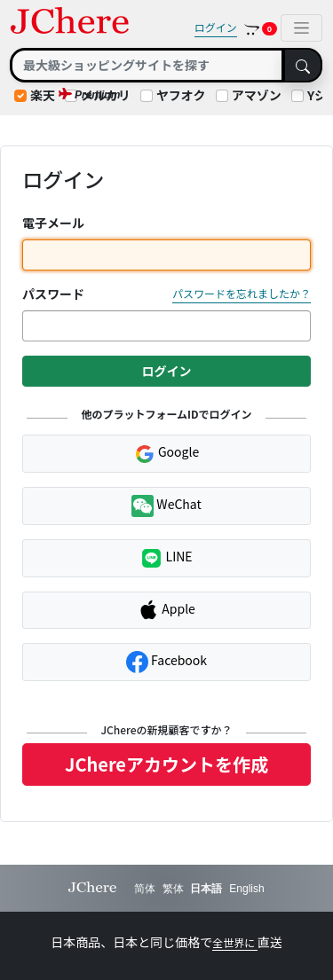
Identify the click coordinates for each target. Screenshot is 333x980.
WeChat (166, 506)
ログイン (216, 27)
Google (166, 453)
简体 (145, 889)
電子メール (53, 223)
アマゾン (257, 95)
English (246, 889)
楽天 (43, 95)
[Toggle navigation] (301, 28)
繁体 (173, 889)
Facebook (166, 662)
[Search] (147, 65)
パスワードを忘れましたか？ (242, 293)
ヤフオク (181, 95)
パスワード (53, 294)
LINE (166, 558)
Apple (166, 610)
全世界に (235, 942)
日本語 (206, 889)
